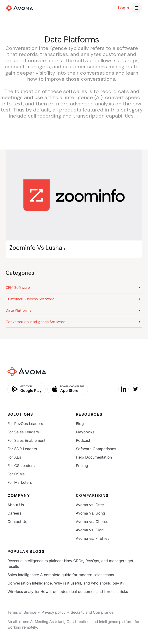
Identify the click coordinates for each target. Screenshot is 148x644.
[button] (137, 8)
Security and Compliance (92, 612)
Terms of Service (22, 612)
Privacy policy (54, 612)
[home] (19, 8)
